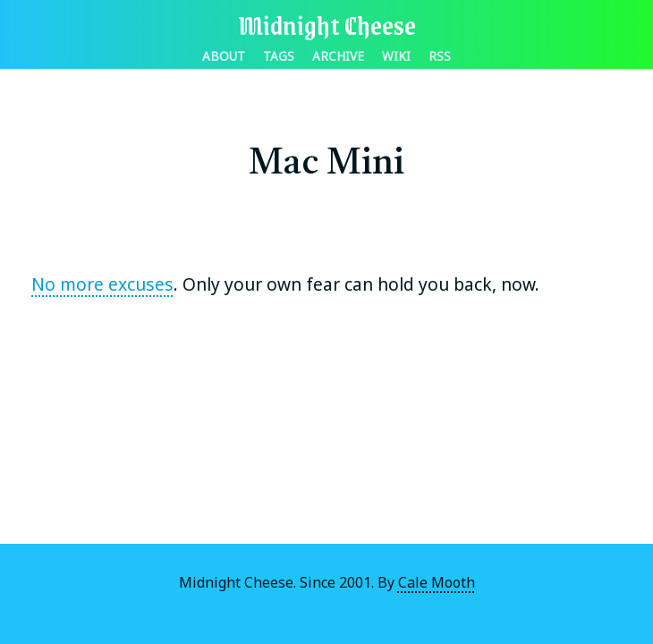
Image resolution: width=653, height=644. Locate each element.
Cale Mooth (437, 582)
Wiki (396, 56)
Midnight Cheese (327, 25)
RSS (440, 56)
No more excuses (102, 284)
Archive (338, 56)
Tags (279, 56)
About (224, 56)
